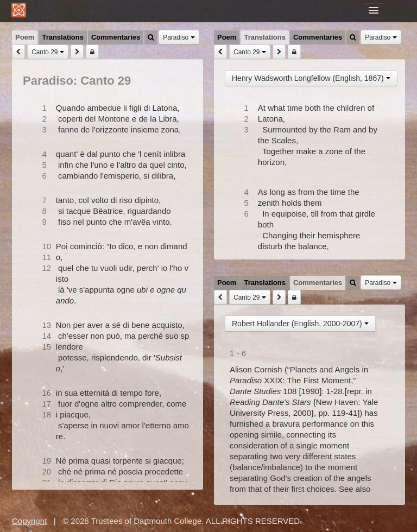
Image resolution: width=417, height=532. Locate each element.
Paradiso (179, 37)
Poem (25, 37)
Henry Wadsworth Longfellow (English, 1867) (311, 78)
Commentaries (116, 37)
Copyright (29, 521)
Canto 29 (48, 52)
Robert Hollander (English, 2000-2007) (300, 324)
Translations (63, 37)
